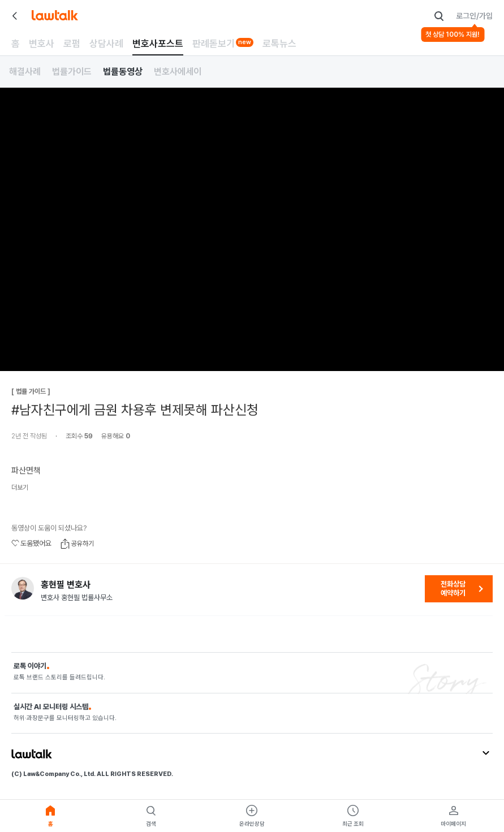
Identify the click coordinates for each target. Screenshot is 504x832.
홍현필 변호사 (66, 585)
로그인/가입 (474, 16)
